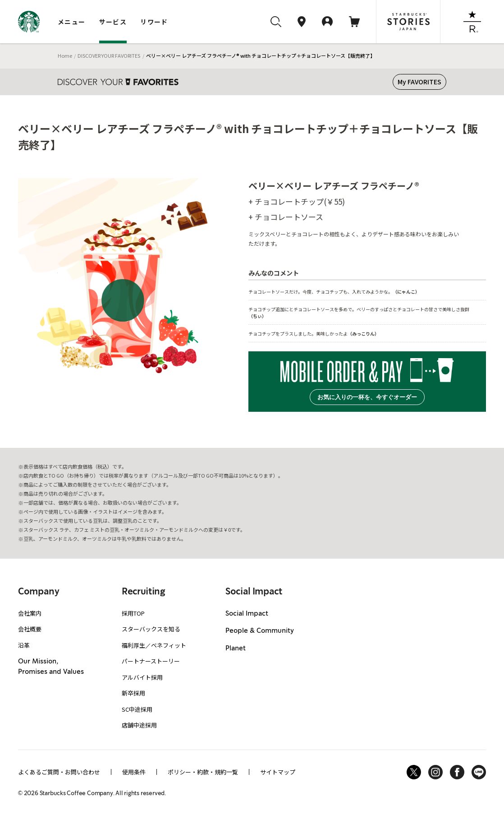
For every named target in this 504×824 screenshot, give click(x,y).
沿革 (24, 645)
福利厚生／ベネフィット (154, 645)
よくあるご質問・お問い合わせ (59, 772)
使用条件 (134, 772)
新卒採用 (133, 693)
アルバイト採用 (142, 677)
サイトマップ (278, 772)
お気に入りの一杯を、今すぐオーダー (367, 397)
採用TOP (133, 613)
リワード (154, 22)
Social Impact (247, 614)
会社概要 (30, 629)
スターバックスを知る (151, 629)
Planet (236, 649)
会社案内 (30, 613)
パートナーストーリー (151, 661)
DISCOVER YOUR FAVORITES (109, 55)
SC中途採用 (137, 709)
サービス (113, 22)
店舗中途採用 (139, 725)
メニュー (72, 22)
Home (65, 55)
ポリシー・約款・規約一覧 (203, 772)
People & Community (260, 631)
